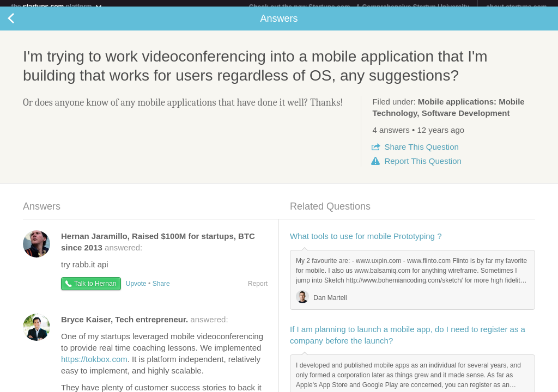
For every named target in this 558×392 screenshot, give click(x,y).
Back (22, 25)
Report (423, 167)
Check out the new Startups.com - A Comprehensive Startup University (359, 7)
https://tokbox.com (94, 366)
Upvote (136, 290)
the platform (57, 6)
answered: (145, 326)
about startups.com (516, 7)
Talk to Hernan (95, 290)
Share (421, 153)
